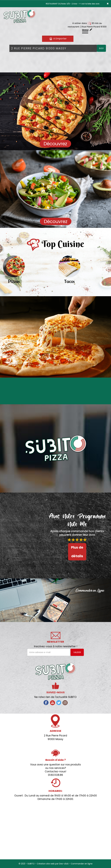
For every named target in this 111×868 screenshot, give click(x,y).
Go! (101, 48)
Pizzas (14, 281)
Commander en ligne (82, 864)
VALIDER (77, 652)
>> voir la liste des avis (89, 4)
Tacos (69, 281)
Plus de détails (77, 552)
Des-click (64, 864)
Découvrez (55, 144)
